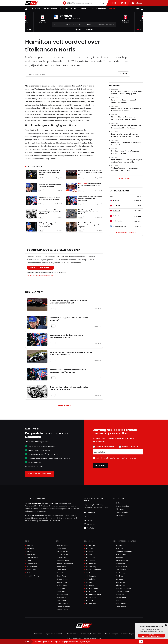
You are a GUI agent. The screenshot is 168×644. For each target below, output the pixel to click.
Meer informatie (84, 29)
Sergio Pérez (61, 576)
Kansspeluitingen (128, 634)
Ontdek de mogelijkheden (40, 474)
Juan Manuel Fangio (123, 588)
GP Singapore (91, 591)
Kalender (64, 9)
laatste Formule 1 (35, 503)
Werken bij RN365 (122, 512)
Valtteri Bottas (62, 582)
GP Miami (90, 554)
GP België (90, 573)
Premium (113, 9)
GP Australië (91, 545)
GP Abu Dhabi (91, 604)
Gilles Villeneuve (122, 561)
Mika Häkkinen (121, 570)
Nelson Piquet (121, 598)
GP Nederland (91, 579)
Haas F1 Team (33, 567)
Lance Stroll (61, 591)
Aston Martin (32, 564)
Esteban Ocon (62, 579)
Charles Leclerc (63, 554)
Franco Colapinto (63, 607)
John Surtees (121, 604)
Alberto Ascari (121, 554)
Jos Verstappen (122, 573)
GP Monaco (91, 561)
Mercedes (31, 554)
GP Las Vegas (91, 598)
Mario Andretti (121, 607)
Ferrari (30, 551)
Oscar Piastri (62, 570)
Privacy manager (111, 634)
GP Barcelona (91, 564)
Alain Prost (120, 548)
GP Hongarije (91, 576)
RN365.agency (121, 515)
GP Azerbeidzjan (92, 588)
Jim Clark (119, 576)
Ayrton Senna (121, 558)
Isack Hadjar (61, 567)
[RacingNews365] (84, 626)
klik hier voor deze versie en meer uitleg (40, 275)
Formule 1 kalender (40, 516)
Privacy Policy (72, 634)
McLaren (31, 548)
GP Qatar (90, 601)
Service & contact (123, 506)
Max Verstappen (50, 9)
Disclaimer (38, 634)
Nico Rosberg (121, 545)
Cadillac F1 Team (34, 576)
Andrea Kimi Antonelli (65, 564)
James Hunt (120, 564)
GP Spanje (90, 585)
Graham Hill (120, 595)
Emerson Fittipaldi (122, 591)
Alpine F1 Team (33, 558)
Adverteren (120, 509)
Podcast (82, 9)
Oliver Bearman (63, 604)
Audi (29, 561)
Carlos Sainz (61, 573)
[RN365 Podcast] (78, 3)
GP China (90, 548)
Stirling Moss (120, 585)
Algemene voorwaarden (55, 634)
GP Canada (91, 558)
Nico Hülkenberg (63, 595)
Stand (73, 9)
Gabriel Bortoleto (63, 610)
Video (91, 9)
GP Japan (90, 551)
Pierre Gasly (61, 588)
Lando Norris (61, 548)
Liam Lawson (62, 601)
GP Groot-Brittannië (94, 570)
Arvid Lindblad (62, 585)
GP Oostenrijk (91, 567)
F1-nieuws (36, 9)
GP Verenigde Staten (94, 595)
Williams (30, 573)
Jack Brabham (121, 601)
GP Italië (89, 582)
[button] (43, 19)
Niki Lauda (119, 579)
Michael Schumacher (124, 551)
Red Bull (55, 95)
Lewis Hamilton (81, 95)
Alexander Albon (63, 598)
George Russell (62, 551)
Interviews (101, 9)
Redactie (119, 503)
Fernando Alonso (63, 561)
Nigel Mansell (121, 582)
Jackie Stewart (121, 567)
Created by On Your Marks (91, 634)
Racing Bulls (32, 570)
